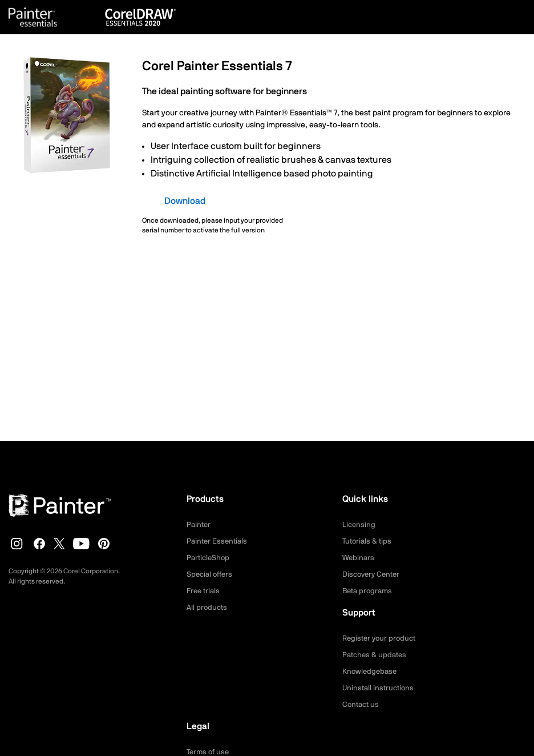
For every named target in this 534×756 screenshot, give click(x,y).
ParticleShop (209, 558)
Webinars (359, 558)
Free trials (205, 591)
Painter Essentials (219, 541)
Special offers (211, 574)
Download (185, 201)
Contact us (362, 705)
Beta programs (369, 591)
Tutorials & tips (368, 541)
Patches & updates (376, 655)
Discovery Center (373, 574)
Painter (199, 525)
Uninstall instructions (380, 688)
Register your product (381, 638)
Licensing (360, 525)
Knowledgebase (371, 671)
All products (208, 608)
